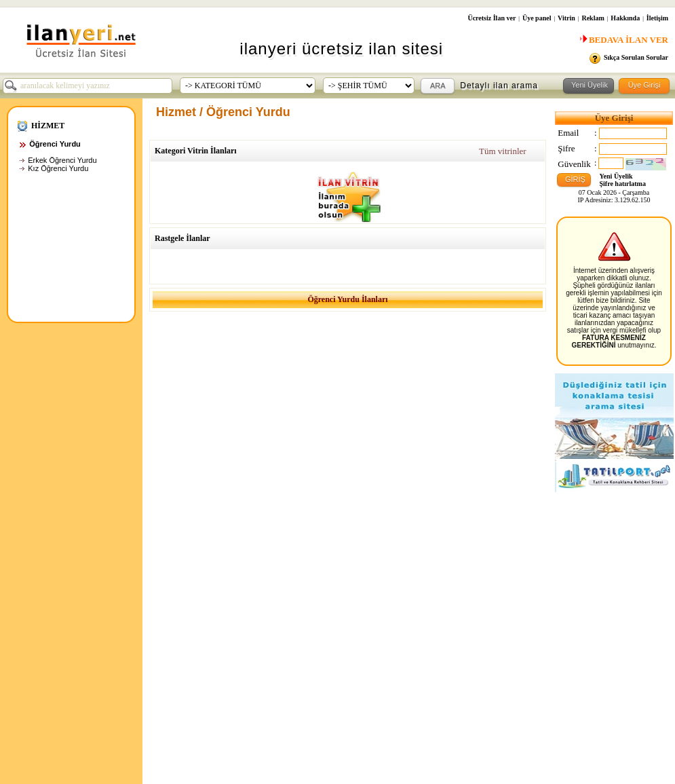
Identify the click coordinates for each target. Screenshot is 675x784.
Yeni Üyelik (616, 176)
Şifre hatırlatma (623, 184)
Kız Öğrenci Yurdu (58, 168)
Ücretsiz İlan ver (491, 18)
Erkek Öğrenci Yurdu (62, 160)
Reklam (593, 18)
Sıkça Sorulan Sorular (636, 57)
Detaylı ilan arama (499, 86)
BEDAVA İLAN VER (622, 40)
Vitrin (566, 18)
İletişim (657, 18)
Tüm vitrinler (503, 151)
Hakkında (625, 18)
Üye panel (537, 18)
